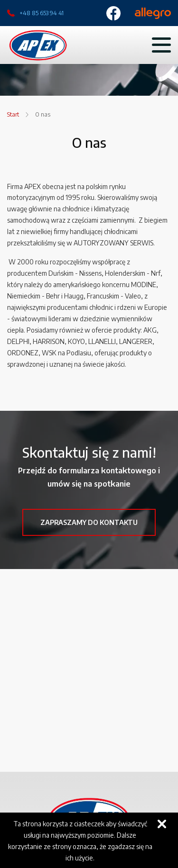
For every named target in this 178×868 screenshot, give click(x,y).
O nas (43, 114)
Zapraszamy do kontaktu (89, 522)
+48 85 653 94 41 (42, 13)
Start (13, 114)
